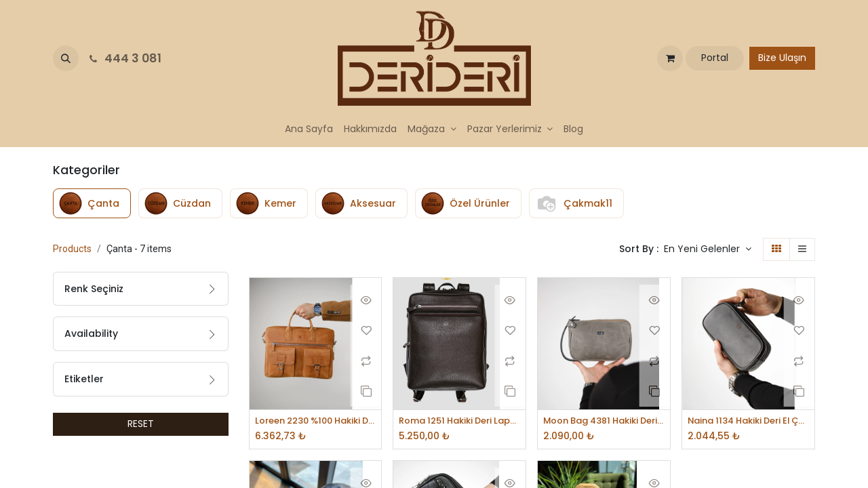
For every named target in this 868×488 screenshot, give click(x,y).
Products (72, 249)
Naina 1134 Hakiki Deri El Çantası (748, 421)
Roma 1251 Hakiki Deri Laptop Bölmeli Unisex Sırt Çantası (459, 421)
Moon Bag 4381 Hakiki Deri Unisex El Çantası (604, 421)
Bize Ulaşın (782, 58)
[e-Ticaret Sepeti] (670, 58)
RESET (141, 424)
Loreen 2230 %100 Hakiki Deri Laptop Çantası (316, 421)
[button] (66, 58)
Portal (715, 58)
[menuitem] (309, 129)
